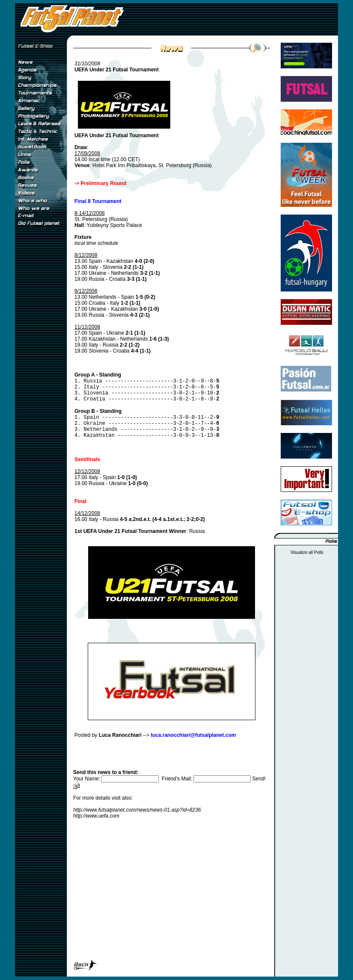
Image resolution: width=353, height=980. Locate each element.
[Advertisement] (41, 371)
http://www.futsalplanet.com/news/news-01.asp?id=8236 (137, 810)
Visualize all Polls (307, 552)
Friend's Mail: (207, 779)
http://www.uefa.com (96, 816)
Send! (259, 779)
